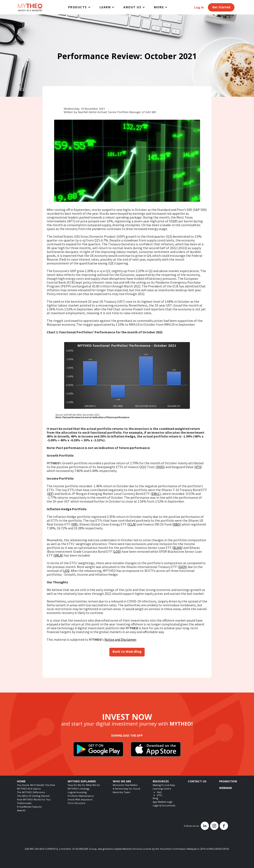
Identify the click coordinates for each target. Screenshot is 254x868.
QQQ (160, 467)
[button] (80, 7)
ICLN (132, 524)
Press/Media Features (29, 807)
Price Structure (77, 803)
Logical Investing (77, 793)
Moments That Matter (125, 785)
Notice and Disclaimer (120, 639)
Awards (21, 811)
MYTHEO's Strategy (79, 789)
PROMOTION (228, 782)
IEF (50, 494)
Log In (199, 8)
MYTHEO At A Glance (29, 789)
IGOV (182, 567)
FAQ (159, 793)
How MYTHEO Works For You (34, 800)
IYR (74, 524)
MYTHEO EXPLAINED (82, 782)
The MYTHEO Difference (31, 793)
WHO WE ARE (122, 782)
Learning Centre (162, 789)
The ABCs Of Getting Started (33, 796)
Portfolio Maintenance (81, 796)
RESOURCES (161, 782)
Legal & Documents (164, 806)
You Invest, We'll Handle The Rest (36, 785)
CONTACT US (197, 782)
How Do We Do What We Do (84, 785)
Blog (155, 799)
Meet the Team (121, 793)
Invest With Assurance (80, 800)
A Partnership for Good (126, 789)
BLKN (177, 548)
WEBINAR (226, 788)
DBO (177, 524)
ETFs (159, 796)
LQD (117, 551)
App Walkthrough (163, 802)
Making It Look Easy (164, 785)
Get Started (221, 8)
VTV (198, 467)
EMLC (156, 494)
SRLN (58, 555)
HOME (21, 782)
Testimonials (24, 803)
